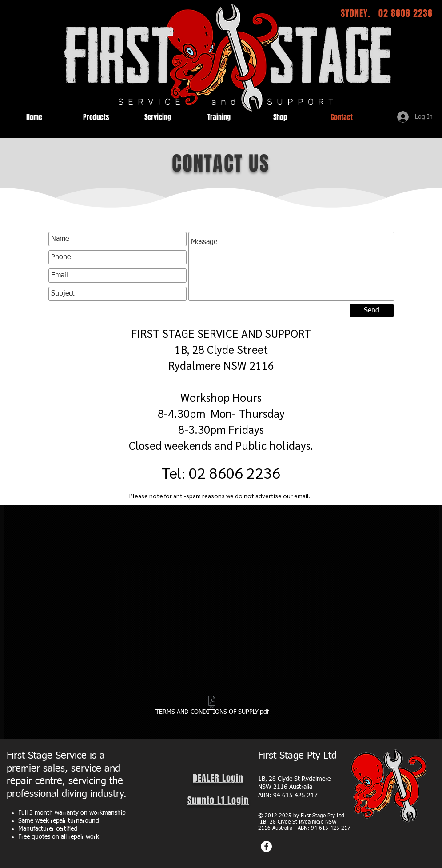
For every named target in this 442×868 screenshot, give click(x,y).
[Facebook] (266, 846)
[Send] (372, 311)
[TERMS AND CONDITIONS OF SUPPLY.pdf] (212, 707)
